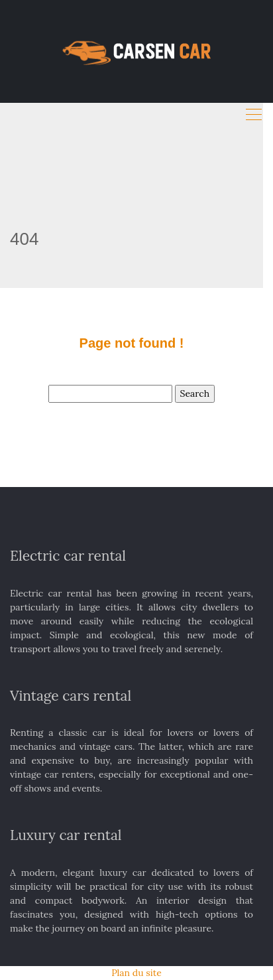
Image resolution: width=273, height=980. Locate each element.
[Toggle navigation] (254, 114)
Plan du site (136, 973)
